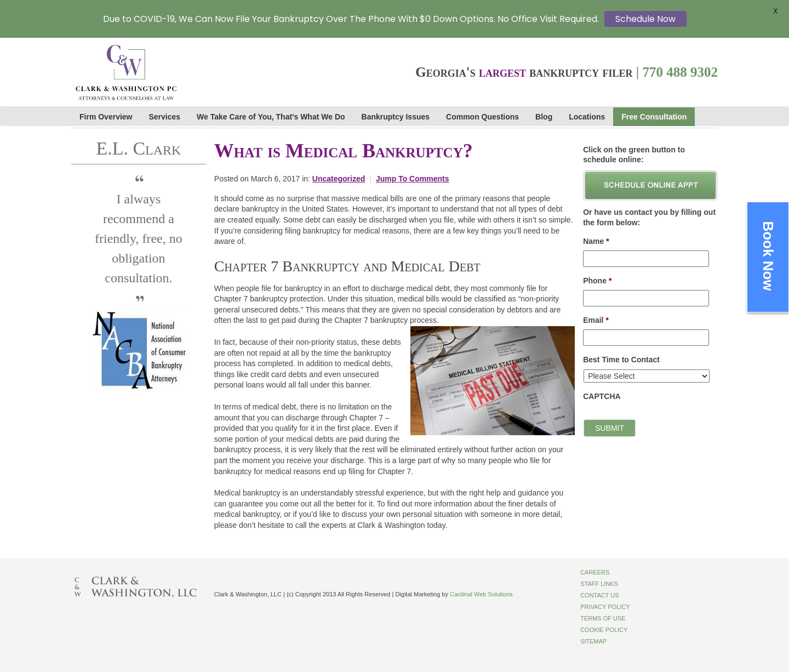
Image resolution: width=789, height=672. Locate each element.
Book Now (768, 256)
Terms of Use (603, 618)
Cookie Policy (604, 630)
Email (596, 320)
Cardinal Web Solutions (481, 594)
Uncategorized (339, 179)
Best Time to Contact (621, 360)
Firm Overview (106, 117)
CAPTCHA (602, 396)
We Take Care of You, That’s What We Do (271, 117)
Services (165, 117)
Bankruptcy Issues (396, 117)
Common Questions (482, 117)
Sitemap (593, 641)
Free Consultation (654, 117)
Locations (587, 117)
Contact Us (600, 595)
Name (596, 241)
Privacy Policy (605, 607)
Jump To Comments (413, 179)
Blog (544, 117)
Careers (595, 572)
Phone (597, 281)
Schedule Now (645, 19)
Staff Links (599, 584)
